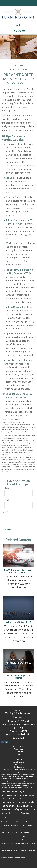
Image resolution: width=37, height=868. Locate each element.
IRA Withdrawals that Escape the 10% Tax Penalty (18, 571)
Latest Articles (18, 762)
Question (7, 512)
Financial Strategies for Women (19, 677)
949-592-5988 (19, 31)
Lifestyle (18, 759)
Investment (18, 752)
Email (7, 500)
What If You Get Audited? (19, 622)
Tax (19, 754)
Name (7, 488)
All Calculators (19, 767)
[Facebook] (19, 25)
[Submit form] (8, 530)
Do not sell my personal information (15, 813)
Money (19, 757)
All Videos (18, 764)
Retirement (18, 749)
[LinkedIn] (17, 25)
